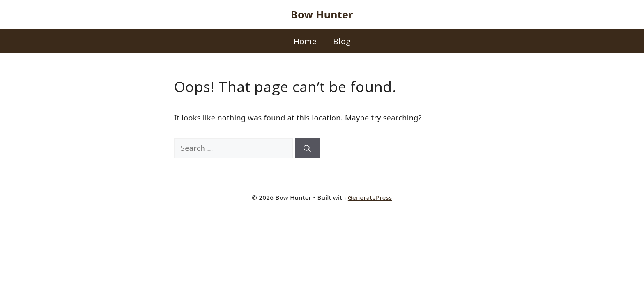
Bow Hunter (322, 14)
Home (305, 41)
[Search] (307, 148)
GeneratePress (370, 197)
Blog (342, 41)
